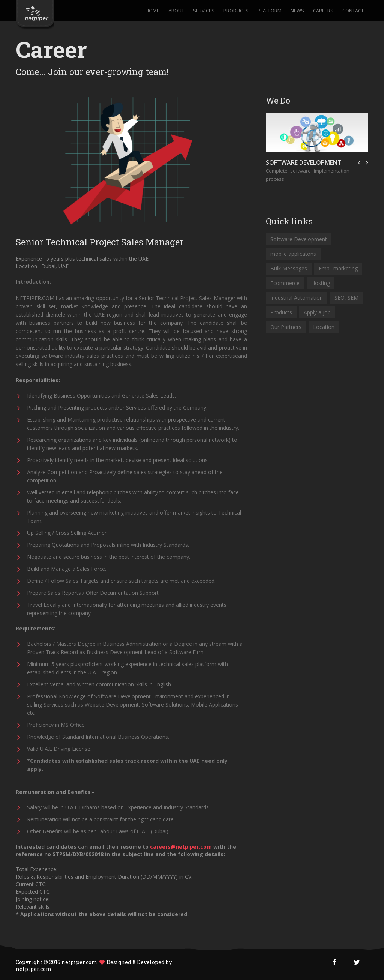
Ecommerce (285, 283)
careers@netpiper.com (182, 847)
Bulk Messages (289, 268)
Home (152, 11)
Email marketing (338, 268)
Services (204, 11)
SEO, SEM (346, 298)
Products (236, 11)
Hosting (321, 283)
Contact (353, 11)
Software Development (304, 162)
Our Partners (286, 327)
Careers (323, 11)
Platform (270, 11)
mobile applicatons (293, 254)
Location (324, 327)
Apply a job (317, 312)
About (176, 11)
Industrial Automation (297, 298)
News (297, 11)
